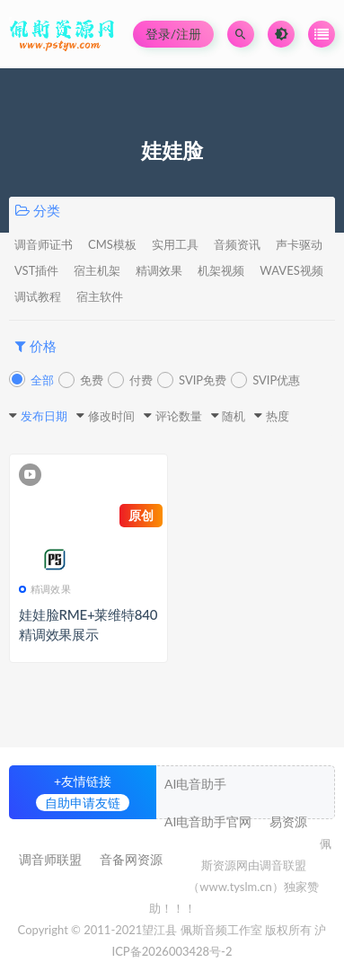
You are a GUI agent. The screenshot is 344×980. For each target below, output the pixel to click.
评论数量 (179, 416)
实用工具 (175, 244)
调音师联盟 (50, 859)
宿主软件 (100, 296)
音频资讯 (237, 244)
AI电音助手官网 (208, 821)
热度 (278, 416)
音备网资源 (131, 859)
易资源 (288, 821)
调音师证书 (44, 244)
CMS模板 (112, 244)
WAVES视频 (291, 270)
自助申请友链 (83, 803)
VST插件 (36, 270)
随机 (234, 416)
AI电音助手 (195, 784)
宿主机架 (97, 270)
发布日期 (44, 416)
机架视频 (221, 270)
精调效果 (159, 270)
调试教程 (38, 296)
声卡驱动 (299, 244)
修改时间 (111, 416)
